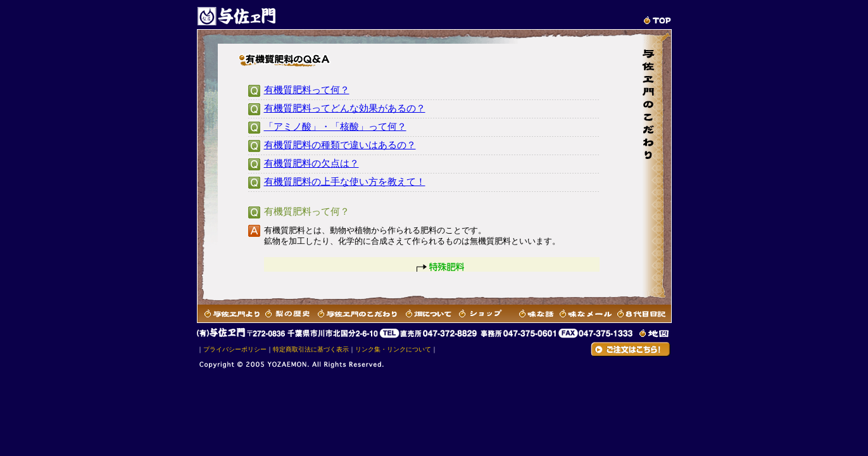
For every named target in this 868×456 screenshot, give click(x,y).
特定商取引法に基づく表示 (311, 349)
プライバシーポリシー (235, 349)
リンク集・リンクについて (393, 349)
